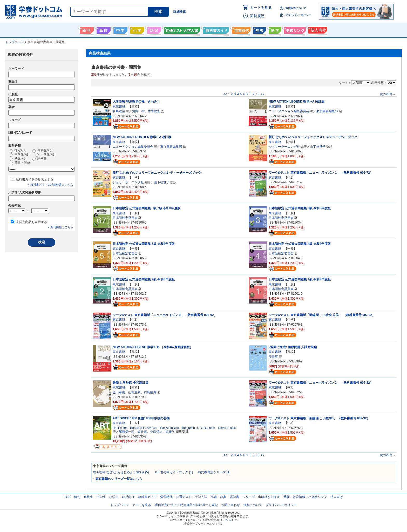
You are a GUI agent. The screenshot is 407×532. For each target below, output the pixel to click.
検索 (158, 12)
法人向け (317, 29)
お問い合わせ (230, 505)
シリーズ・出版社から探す (261, 497)
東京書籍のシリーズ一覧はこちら (119, 479)
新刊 (77, 497)
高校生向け (103, 29)
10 (258, 94)
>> (262, 94)
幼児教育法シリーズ (214, 472)
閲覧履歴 (257, 16)
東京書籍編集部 (327, 111)
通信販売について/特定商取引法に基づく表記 (186, 505)
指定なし (18, 151)
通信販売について (296, 8)
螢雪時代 (240, 29)
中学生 (101, 497)
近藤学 (170, 432)
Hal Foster (120, 428)
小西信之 (156, 432)
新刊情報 (86, 29)
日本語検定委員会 (125, 218)
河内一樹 (138, 111)
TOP (67, 497)
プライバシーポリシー (298, 15)
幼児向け (154, 29)
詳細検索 (180, 12)
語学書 (274, 29)
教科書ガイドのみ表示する (35, 179)
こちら (227, 520)
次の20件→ (388, 94)
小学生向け (137, 29)
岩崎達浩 (119, 111)
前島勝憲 (150, 392)
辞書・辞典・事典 (259, 29)
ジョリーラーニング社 (284, 147)
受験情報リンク (294, 29)
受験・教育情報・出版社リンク (305, 497)
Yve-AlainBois (169, 428)
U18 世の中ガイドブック (173, 472)
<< (225, 94)
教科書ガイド (215, 29)
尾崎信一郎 (127, 432)
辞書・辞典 (20, 163)
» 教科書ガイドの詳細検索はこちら (51, 185)
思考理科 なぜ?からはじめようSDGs (121, 472)
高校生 (88, 497)
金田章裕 (119, 392)
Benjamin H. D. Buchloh (198, 428)
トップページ (120, 505)
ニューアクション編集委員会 (289, 111)
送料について (253, 505)
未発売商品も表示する (31, 222)
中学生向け (120, 29)
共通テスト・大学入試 (181, 29)
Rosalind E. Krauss (143, 428)
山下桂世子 (318, 147)
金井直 (142, 432)
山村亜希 (134, 392)
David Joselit (227, 428)
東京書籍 (119, 106)
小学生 (114, 497)
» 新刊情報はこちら (61, 227)
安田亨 (273, 357)
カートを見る (261, 8)
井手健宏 (154, 111)
